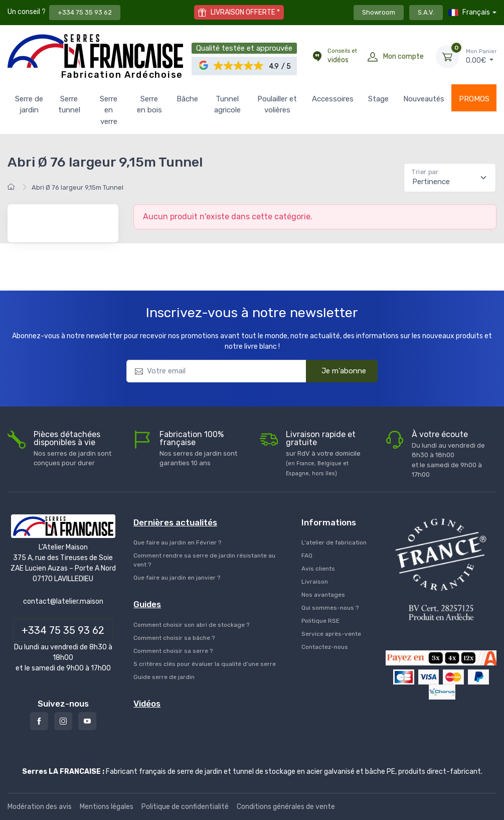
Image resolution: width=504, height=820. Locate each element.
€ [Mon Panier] (481, 56)
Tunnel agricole (227, 105)
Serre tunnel (69, 105)
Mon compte (403, 56)
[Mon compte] (373, 57)
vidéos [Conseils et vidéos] (342, 56)
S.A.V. (426, 12)
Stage (378, 99)
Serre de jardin (29, 105)
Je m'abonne (338, 371)
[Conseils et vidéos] (317, 57)
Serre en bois (149, 105)
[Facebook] (39, 721)
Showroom (379, 12)
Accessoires (333, 99)
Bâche (187, 99)
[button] (239, 66)
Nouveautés (424, 99)
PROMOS (474, 99)
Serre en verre (109, 110)
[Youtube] (87, 721)
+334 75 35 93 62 (85, 12)
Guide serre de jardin (164, 677)
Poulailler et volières (277, 105)
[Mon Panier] (447, 57)
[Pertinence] (450, 178)
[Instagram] (63, 721)
